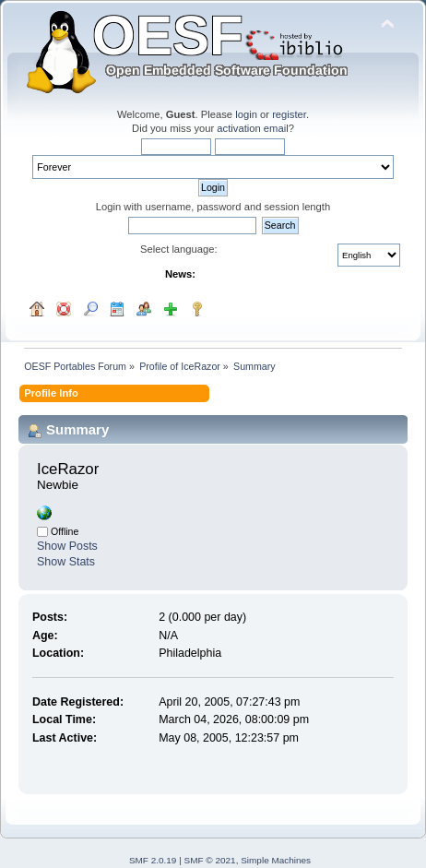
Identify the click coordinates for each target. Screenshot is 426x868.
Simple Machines (276, 860)
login (246, 114)
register (289, 114)
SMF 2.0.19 (153, 860)
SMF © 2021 (210, 860)
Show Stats (66, 562)
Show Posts (67, 546)
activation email (252, 128)
